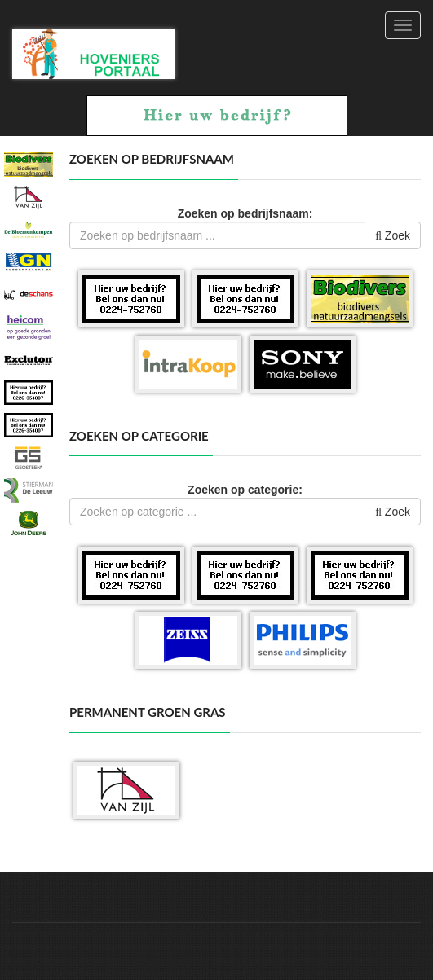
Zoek (393, 235)
